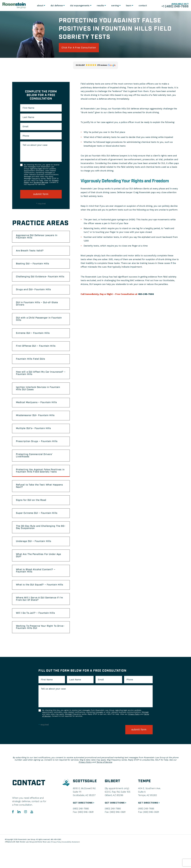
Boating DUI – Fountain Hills (34, 266)
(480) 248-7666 (81, 830)
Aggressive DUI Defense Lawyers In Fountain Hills (39, 238)
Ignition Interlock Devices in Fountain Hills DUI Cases (40, 398)
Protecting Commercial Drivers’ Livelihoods (36, 468)
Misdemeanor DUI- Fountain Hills (37, 426)
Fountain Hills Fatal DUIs (32, 367)
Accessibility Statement (72, 863)
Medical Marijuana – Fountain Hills (38, 413)
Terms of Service (41, 183)
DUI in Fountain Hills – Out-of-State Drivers (38, 310)
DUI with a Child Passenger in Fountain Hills (41, 326)
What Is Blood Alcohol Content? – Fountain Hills (37, 588)
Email (26, 127)
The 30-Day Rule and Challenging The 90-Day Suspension (40, 543)
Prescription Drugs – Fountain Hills (38, 453)
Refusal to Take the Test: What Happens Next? (35, 500)
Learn (129, 6)
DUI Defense (56, 6)
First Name (28, 108)
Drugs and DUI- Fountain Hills (35, 295)
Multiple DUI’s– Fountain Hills (35, 440)
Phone (26, 136)
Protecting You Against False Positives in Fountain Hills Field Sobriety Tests (41, 484)
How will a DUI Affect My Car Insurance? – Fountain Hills (34, 382)
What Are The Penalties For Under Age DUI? (40, 572)
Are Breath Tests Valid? (31, 252)
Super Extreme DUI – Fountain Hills (38, 528)
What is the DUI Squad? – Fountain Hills (38, 604)
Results (100, 6)
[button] (96, 66)
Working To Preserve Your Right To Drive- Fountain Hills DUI (38, 649)
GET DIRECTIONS (84, 824)
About (40, 6)
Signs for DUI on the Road (32, 514)
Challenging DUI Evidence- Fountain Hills (39, 281)
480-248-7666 (146, 295)
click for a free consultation (81, 48)
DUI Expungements (79, 6)
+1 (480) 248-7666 (174, 7)
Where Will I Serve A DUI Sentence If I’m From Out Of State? (39, 620)
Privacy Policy (134, 736)
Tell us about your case (35, 146)
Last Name (28, 118)
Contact (143, 6)
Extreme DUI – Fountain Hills (34, 341)
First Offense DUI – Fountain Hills (37, 354)
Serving (115, 6)
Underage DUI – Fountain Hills (35, 557)
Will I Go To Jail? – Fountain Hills (37, 634)
